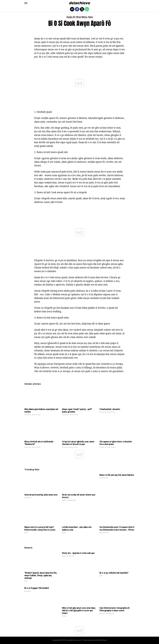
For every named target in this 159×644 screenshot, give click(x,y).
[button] (26, 3)
